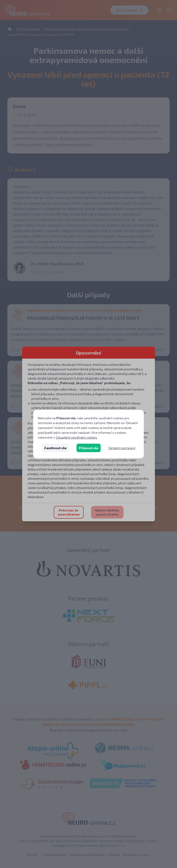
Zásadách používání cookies (76, 437)
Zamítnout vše (55, 448)
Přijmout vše (89, 448)
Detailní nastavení (122, 448)
